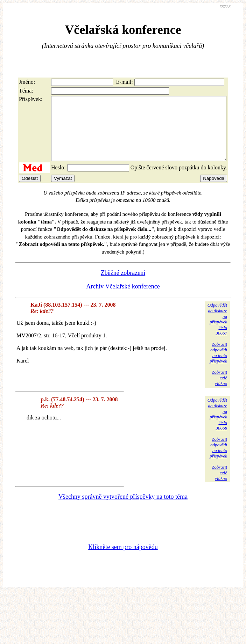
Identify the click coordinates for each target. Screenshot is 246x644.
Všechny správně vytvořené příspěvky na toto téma (123, 509)
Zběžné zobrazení (123, 285)
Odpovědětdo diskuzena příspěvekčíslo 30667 (217, 332)
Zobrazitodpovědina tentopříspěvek (218, 365)
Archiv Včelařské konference (123, 299)
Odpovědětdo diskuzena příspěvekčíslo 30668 (217, 427)
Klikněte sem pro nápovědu (123, 559)
